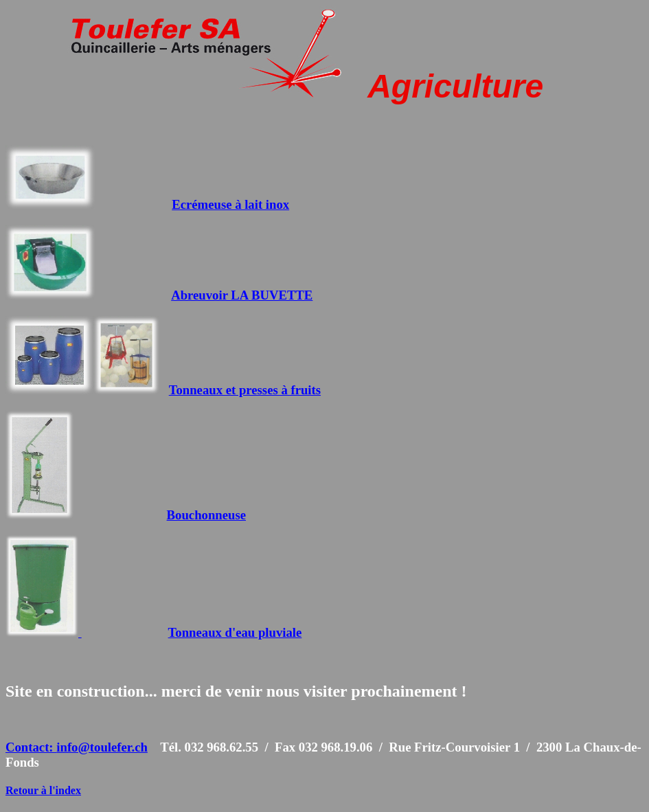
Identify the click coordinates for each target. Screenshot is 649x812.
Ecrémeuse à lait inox (230, 204)
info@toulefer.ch (102, 747)
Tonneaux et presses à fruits (245, 390)
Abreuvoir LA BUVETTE (242, 295)
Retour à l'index (43, 790)
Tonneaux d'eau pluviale (235, 632)
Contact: (31, 747)
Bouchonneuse (206, 515)
